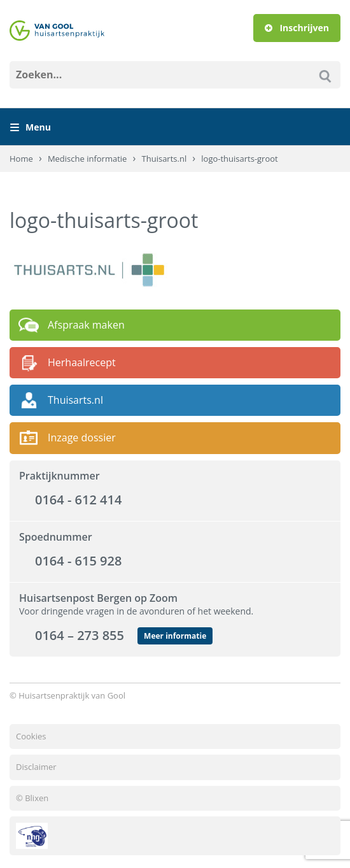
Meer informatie (175, 636)
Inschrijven (297, 28)
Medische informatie (87, 159)
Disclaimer (36, 767)
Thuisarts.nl (164, 159)
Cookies (31, 736)
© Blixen (32, 798)
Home (21, 159)
